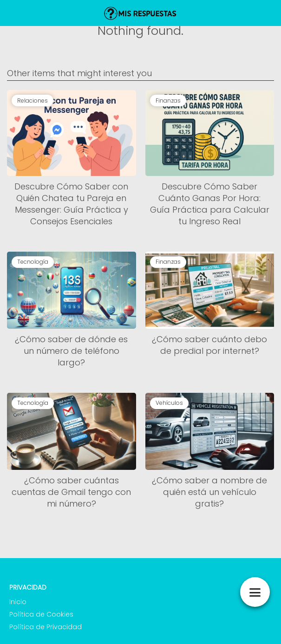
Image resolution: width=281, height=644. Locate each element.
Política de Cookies (41, 614)
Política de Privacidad (46, 627)
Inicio (18, 602)
